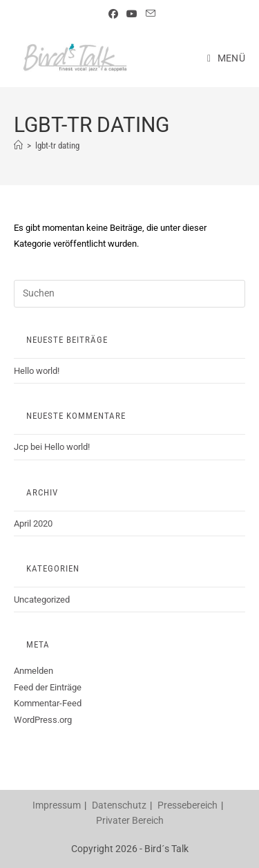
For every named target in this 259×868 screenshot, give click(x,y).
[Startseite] (18, 145)
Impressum (57, 805)
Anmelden (33, 671)
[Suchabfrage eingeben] (129, 294)
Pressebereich (188, 805)
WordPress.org (43, 720)
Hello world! (37, 371)
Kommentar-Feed (48, 703)
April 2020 (33, 523)
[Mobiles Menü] (226, 58)
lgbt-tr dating (57, 145)
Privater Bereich (130, 820)
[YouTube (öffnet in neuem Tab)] (132, 14)
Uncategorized (42, 600)
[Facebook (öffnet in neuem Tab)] (113, 14)
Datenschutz (119, 805)
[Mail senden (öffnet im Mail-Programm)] (148, 14)
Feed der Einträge (48, 687)
